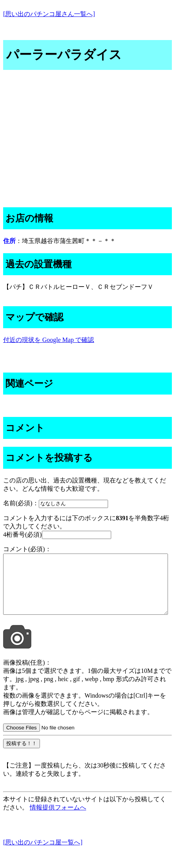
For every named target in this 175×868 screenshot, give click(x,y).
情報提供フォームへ (58, 819)
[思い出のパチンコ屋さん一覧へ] (49, 14)
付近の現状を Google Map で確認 (49, 340)
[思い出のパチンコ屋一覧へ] (43, 854)
